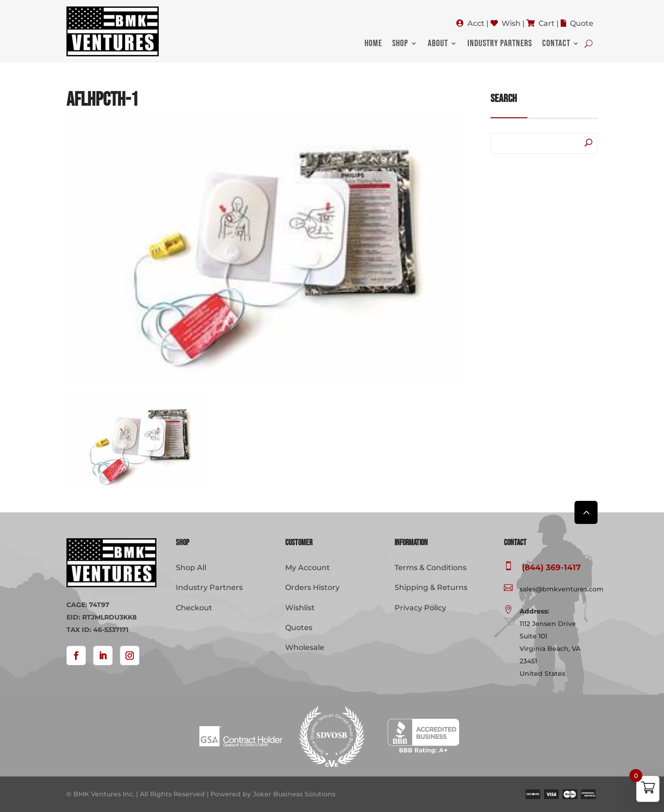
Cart (547, 23)
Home (373, 45)
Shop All (191, 568)
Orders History (312, 587)
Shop (400, 45)
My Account (308, 568)
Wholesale (305, 647)
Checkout (194, 608)
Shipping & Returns (431, 587)
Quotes (299, 628)
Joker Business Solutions (294, 794)
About (438, 45)
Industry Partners (500, 45)
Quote (582, 23)
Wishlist (300, 608)
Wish (511, 23)
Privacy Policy (420, 608)
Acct (476, 23)
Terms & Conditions (431, 568)
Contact (556, 45)
